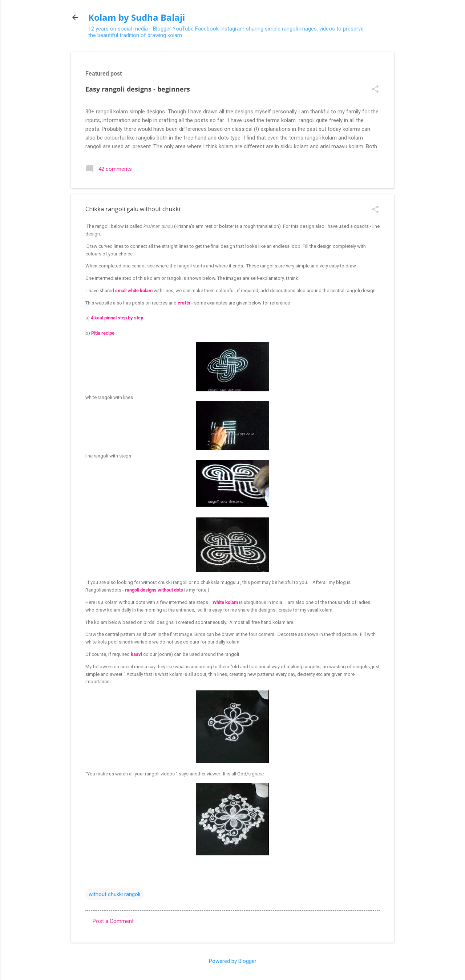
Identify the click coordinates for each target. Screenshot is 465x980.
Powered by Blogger (233, 961)
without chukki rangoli (114, 894)
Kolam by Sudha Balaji (137, 17)
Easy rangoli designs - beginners (138, 89)
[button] (375, 90)
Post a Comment (113, 921)
